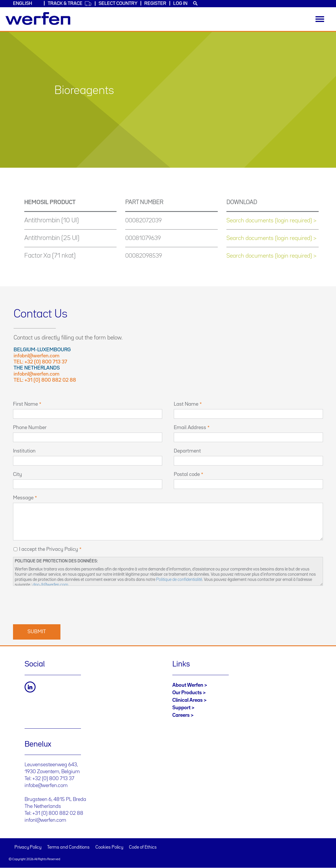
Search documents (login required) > (271, 221)
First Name (25, 404)
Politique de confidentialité (179, 580)
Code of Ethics (143, 847)
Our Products (187, 693)
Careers (181, 715)
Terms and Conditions (68, 847)
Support (181, 708)
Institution (24, 451)
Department (187, 451)
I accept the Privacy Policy (49, 549)
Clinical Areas (188, 700)
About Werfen (188, 685)
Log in (180, 4)
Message (23, 498)
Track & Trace (70, 4)
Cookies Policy (109, 847)
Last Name (186, 404)
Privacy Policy (28, 847)
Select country (118, 4)
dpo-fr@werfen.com (50, 585)
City (17, 474)
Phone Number (30, 428)
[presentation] (57, 604)
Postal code (187, 474)
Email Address (190, 428)
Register (155, 4)
